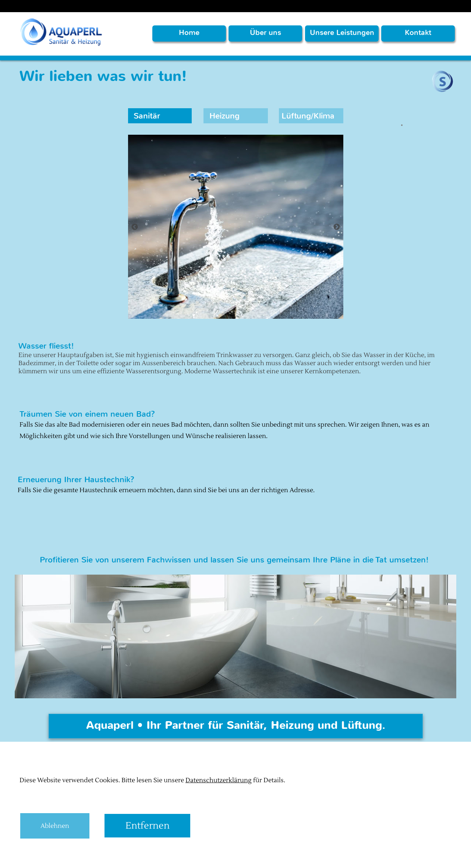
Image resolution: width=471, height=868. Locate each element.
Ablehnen (55, 826)
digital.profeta (102, 858)
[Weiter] (337, 227)
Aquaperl (46, 858)
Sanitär (147, 116)
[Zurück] (135, 227)
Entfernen (148, 826)
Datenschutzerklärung (219, 780)
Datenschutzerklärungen (167, 858)
